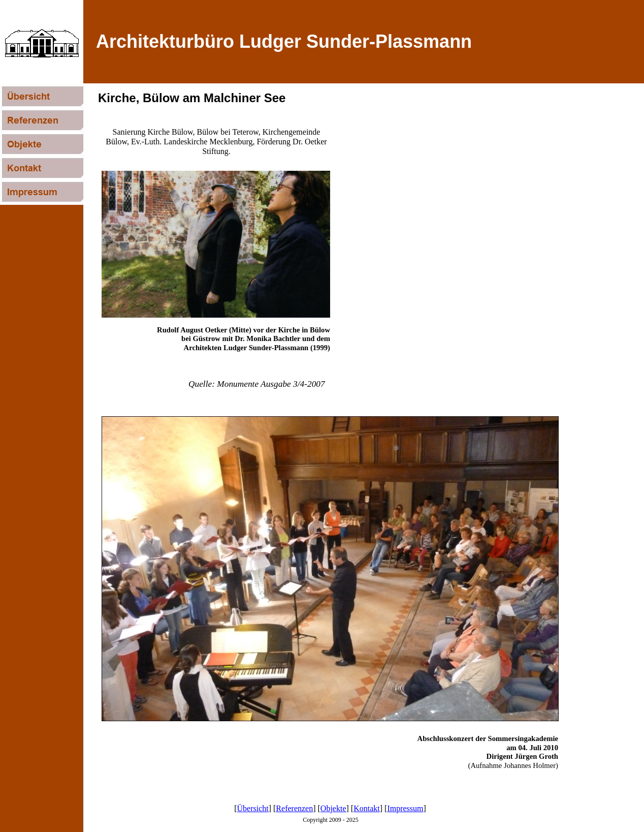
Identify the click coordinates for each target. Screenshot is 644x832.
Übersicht (253, 808)
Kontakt (367, 808)
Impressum (405, 808)
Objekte (333, 808)
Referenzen (294, 808)
